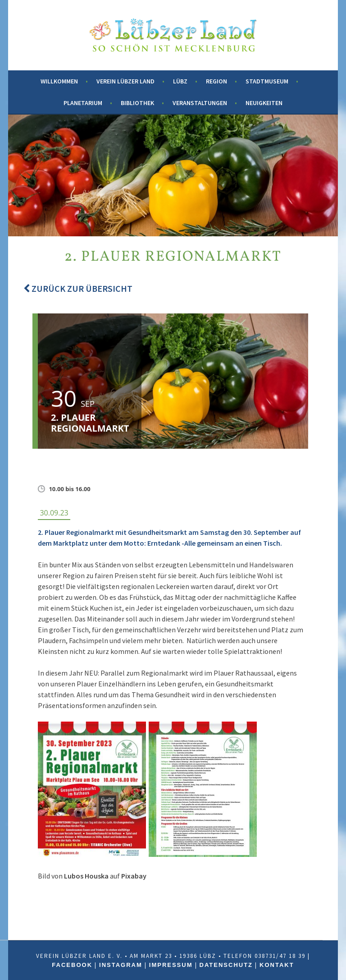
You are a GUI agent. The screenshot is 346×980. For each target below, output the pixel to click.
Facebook (72, 965)
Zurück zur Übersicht (78, 288)
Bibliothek (137, 103)
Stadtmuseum (267, 81)
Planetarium (83, 103)
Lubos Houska (86, 876)
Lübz (180, 81)
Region (216, 81)
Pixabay (134, 876)
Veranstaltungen (200, 103)
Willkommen (59, 81)
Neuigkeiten (264, 103)
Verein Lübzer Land (125, 81)
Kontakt (277, 965)
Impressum (171, 965)
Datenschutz (226, 965)
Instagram (121, 965)
